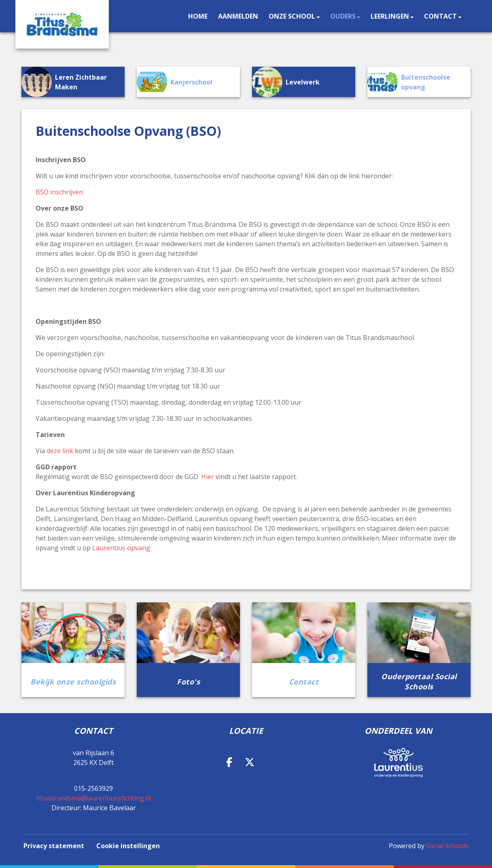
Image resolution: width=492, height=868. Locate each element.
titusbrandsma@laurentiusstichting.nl (94, 798)
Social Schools (447, 846)
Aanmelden (238, 16)
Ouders (344, 16)
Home (198, 16)
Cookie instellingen (128, 846)
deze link (60, 451)
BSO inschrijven (59, 192)
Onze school (293, 16)
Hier (208, 477)
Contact (441, 16)
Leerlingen (391, 16)
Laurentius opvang (121, 548)
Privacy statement (54, 846)
